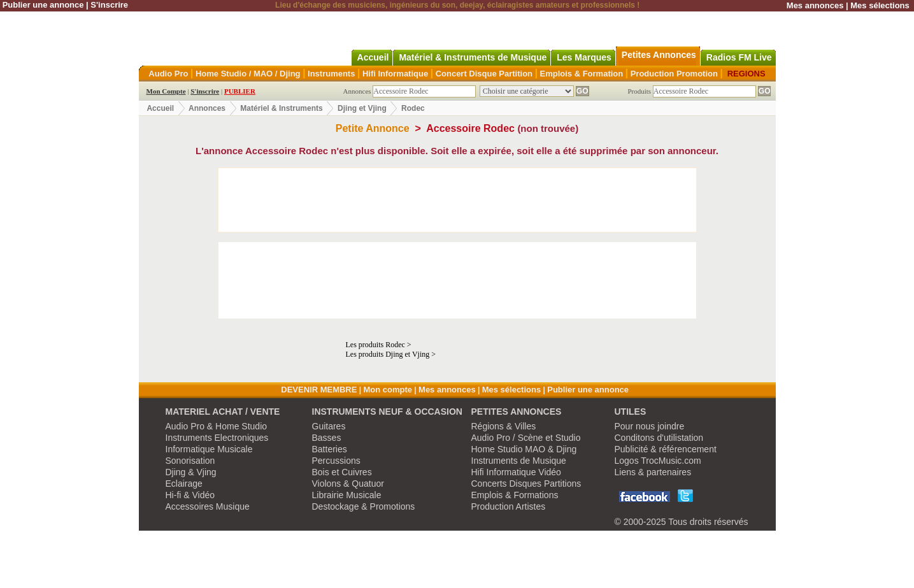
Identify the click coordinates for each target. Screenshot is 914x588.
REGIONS (746, 74)
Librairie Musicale (347, 495)
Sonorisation (190, 461)
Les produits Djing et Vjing (388, 354)
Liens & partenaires (653, 472)
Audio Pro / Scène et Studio (526, 438)
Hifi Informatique (395, 74)
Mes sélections (880, 5)
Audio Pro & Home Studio (217, 426)
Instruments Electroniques (217, 438)
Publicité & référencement (666, 449)
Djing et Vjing (362, 108)
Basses (327, 438)
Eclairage (184, 484)
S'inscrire (109, 5)
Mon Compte (166, 91)
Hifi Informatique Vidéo (516, 472)
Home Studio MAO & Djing (524, 449)
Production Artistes (509, 506)
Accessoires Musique (208, 506)
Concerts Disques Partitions (526, 484)
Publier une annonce (43, 5)
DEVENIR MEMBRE (319, 390)
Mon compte (388, 390)
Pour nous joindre (650, 426)
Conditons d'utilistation (659, 438)
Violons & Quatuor (348, 484)
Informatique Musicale (209, 449)
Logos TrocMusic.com (658, 461)
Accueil (160, 108)
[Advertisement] (457, 200)
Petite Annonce (373, 128)
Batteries (330, 449)
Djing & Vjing (191, 472)
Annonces (207, 108)
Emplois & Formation (582, 74)
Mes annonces (815, 5)
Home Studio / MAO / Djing (248, 74)
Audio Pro (168, 74)
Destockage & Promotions (364, 506)
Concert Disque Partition (484, 74)
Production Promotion (674, 74)
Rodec (413, 108)
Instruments (331, 74)
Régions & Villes (504, 426)
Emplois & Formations (515, 495)
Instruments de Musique (519, 461)
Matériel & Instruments (281, 108)
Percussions (336, 461)
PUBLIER (240, 91)
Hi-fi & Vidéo (190, 495)
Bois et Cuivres (342, 472)
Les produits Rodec (375, 345)
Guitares (329, 426)
